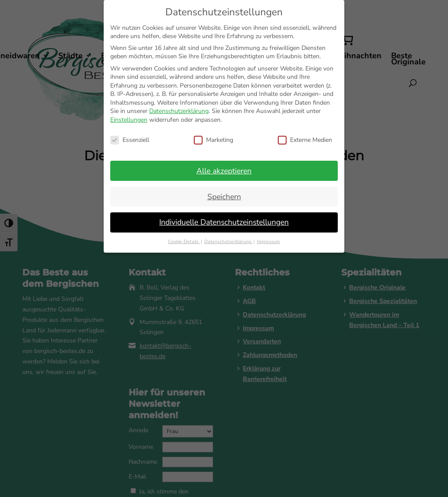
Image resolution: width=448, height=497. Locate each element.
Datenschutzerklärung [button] (228, 241)
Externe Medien (305, 140)
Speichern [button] (224, 197)
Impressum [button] (268, 241)
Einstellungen (129, 120)
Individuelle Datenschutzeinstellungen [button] (224, 222)
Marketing (213, 140)
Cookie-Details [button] (184, 241)
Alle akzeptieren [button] (224, 171)
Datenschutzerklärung (179, 111)
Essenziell (130, 140)
